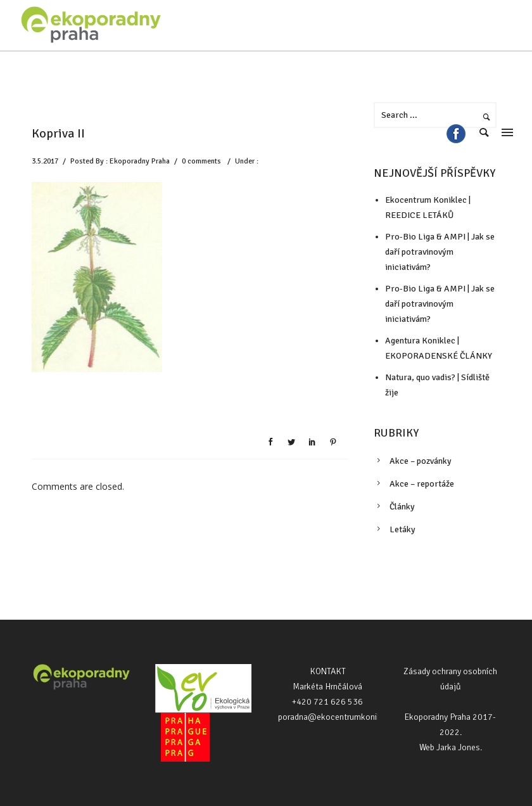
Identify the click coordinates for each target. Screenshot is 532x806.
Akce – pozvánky (421, 461)
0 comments (201, 161)
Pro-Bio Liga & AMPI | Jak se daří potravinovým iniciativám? (440, 304)
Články (402, 507)
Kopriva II (58, 133)
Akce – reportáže (422, 484)
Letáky (402, 529)
